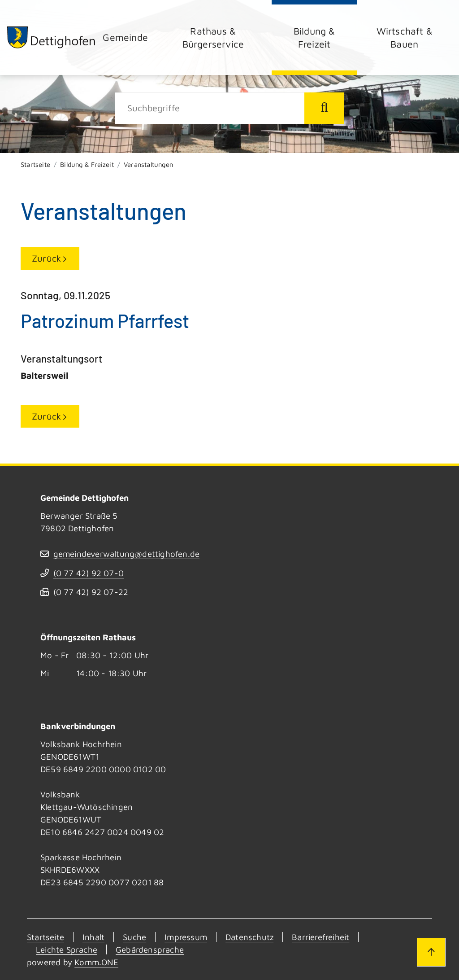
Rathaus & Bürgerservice (213, 37)
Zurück (46, 258)
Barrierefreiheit (320, 937)
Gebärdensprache (150, 949)
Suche (134, 937)
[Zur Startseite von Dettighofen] (52, 37)
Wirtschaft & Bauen (405, 37)
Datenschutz (249, 937)
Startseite (35, 164)
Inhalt (93, 937)
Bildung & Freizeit (314, 37)
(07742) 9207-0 (89, 573)
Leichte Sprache (67, 949)
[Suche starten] (324, 108)
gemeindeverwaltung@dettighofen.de (127, 554)
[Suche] (210, 108)
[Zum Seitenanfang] (431, 952)
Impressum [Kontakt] (186, 937)
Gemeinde (125, 37)
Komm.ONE (96, 962)
